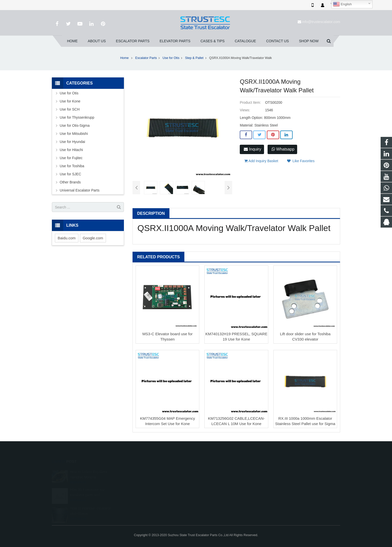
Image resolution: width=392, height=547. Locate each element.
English (342, 4)
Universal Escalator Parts (80, 190)
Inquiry (252, 149)
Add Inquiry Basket (261, 161)
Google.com (93, 238)
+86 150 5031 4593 (219, 486)
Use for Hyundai (72, 142)
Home (124, 58)
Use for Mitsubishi (74, 134)
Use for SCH (70, 109)
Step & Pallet (194, 58)
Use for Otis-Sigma (75, 125)
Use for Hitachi (71, 150)
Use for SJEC (70, 174)
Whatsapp (283, 149)
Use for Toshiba (72, 166)
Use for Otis (171, 58)
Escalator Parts (146, 58)
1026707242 (214, 472)
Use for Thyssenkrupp (77, 117)
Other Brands (70, 182)
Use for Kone (70, 101)
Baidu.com (67, 238)
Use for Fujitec (71, 158)
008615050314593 (218, 479)
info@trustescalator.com (321, 22)
